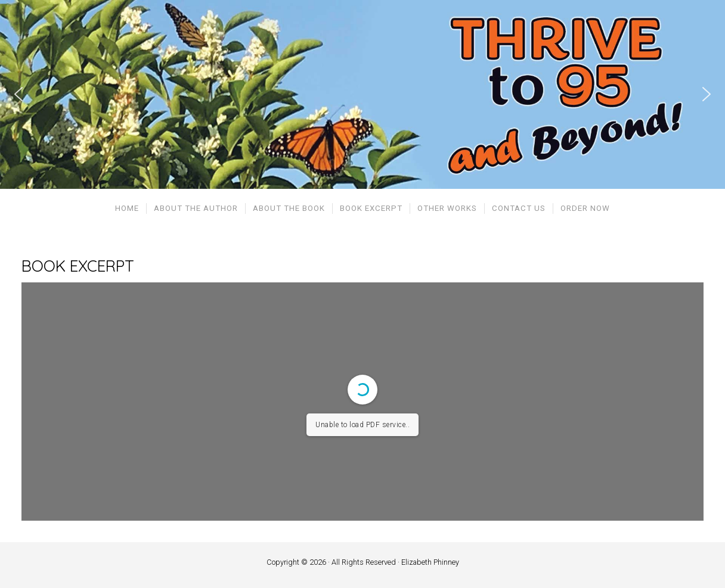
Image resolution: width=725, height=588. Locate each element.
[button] (18, 94)
